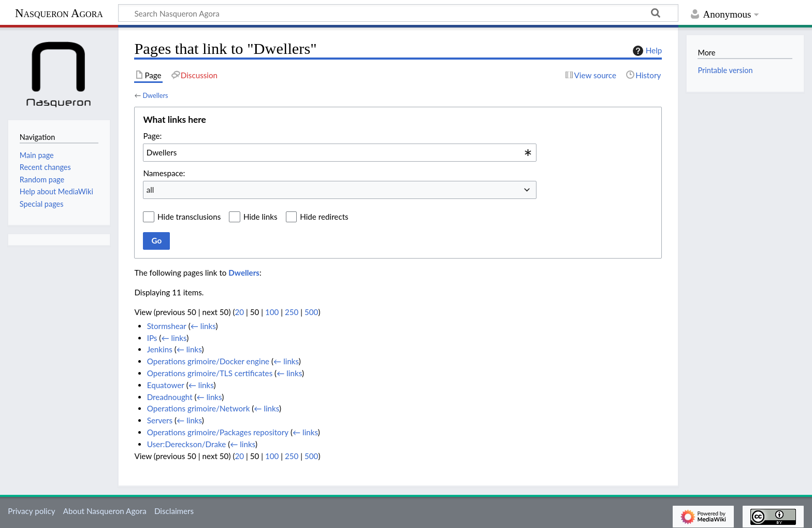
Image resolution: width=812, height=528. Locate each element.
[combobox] (340, 152)
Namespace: (164, 173)
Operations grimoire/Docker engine (208, 361)
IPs (152, 338)
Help (646, 51)
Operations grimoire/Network (199, 408)
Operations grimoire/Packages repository (218, 432)
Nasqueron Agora (59, 13)
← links (203, 326)
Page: (152, 136)
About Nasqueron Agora (105, 511)
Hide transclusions (189, 217)
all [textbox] (150, 190)
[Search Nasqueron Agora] (398, 13)
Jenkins (160, 349)
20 (239, 312)
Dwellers (155, 95)
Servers (160, 420)
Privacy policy (31, 511)
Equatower (166, 385)
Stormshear (167, 326)
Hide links (260, 217)
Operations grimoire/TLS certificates (210, 373)
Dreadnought (170, 397)
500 (311, 312)
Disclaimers (174, 511)
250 (292, 312)
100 (272, 312)
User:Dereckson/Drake (187, 444)
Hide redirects (324, 217)
